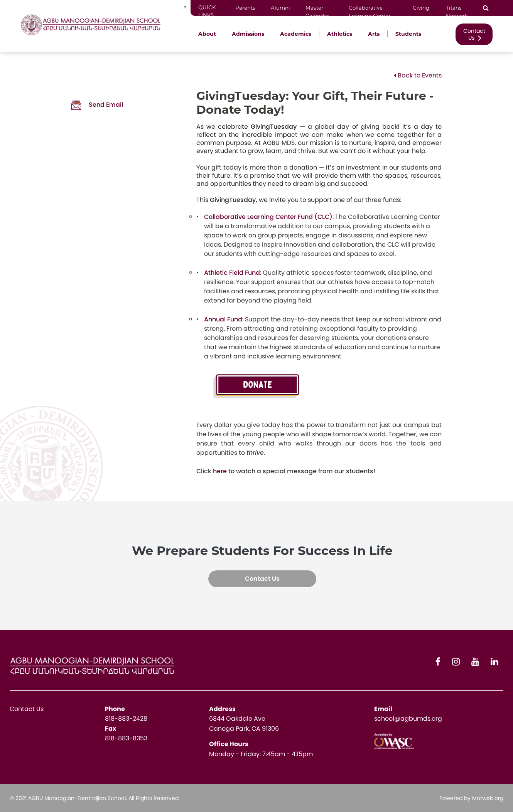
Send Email (97, 105)
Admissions (248, 34)
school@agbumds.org (408, 719)
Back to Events (418, 75)
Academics (296, 34)
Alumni (280, 8)
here (220, 471)
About (207, 34)
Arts (374, 34)
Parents (245, 8)
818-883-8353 (126, 738)
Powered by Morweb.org (471, 798)
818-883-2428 (126, 719)
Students (408, 34)
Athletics (340, 34)
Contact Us (474, 34)
